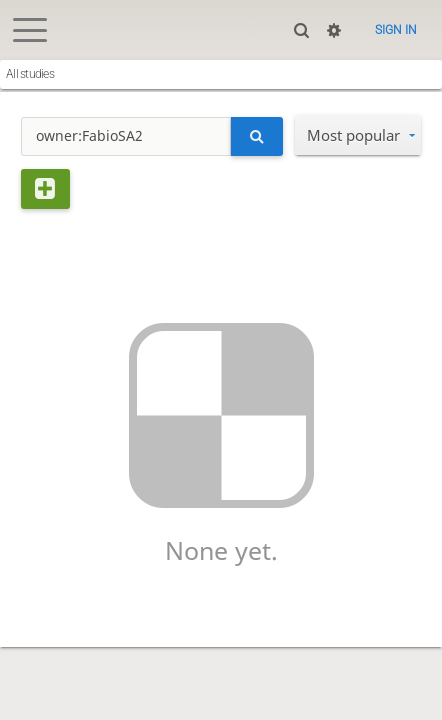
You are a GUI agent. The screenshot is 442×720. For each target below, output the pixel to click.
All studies (30, 74)
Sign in (396, 30)
